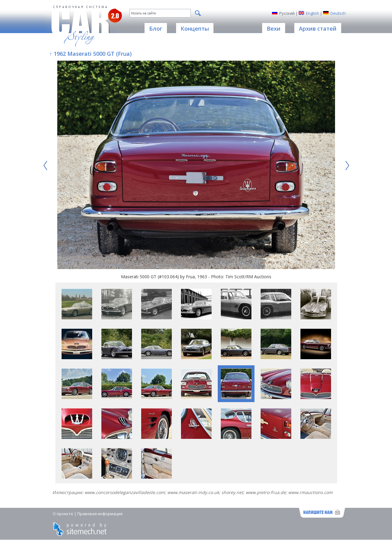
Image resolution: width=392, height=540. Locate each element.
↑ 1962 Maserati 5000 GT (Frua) (90, 54)
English (313, 13)
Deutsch (338, 13)
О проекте (63, 514)
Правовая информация (100, 514)
